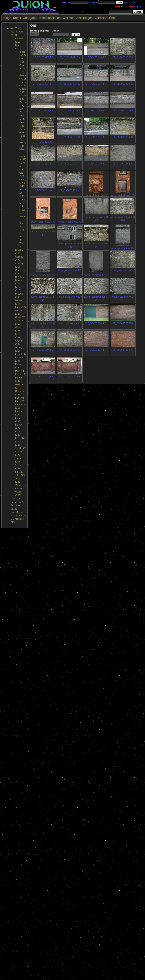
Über (112, 18)
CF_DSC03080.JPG (96, 111)
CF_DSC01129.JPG (96, 164)
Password (93, 3)
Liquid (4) (20, 354)
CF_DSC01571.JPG (123, 323)
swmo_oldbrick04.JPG (96, 195)
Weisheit (68, 18)
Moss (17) (21, 374)
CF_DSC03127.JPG (96, 84)
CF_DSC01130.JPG (70, 164)
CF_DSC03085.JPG (43, 111)
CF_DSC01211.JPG (96, 137)
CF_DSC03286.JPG (123, 57)
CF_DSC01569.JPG (43, 350)
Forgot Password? (130, 3)
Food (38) (20, 307)
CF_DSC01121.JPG (43, 376)
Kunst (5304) (14, 28)
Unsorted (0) (23, 237)
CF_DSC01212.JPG (70, 137)
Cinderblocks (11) (23, 75)
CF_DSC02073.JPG (43, 142)
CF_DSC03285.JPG (43, 84)
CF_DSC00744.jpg (123, 164)
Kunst (17, 18)
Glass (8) (20, 317)
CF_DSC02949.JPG (70, 57)
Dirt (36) (20, 277)
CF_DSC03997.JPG (43, 57)
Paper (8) (20, 398)
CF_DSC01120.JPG (70, 376)
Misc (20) (20, 371)
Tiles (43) (20, 475)
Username (66, 3)
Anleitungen (85, 18)
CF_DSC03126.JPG (123, 84)
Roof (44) (20, 438)
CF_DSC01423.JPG (123, 350)
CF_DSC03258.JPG (70, 84)
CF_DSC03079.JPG (123, 111)
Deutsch (121, 7)
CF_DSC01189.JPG (123, 137)
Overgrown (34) (23, 183)
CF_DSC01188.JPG (43, 164)
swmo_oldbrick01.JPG (70, 222)
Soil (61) (20, 472)
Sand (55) (21, 448)
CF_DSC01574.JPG (96, 323)
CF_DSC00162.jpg (43, 190)
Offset (55, 31)
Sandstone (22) (23, 203)
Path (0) (20, 401)
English (136, 7)
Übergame (30, 18)
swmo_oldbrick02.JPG (43, 222)
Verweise (101, 18)
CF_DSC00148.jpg (70, 190)
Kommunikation (50, 18)
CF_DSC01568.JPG (70, 350)
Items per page (40, 31)
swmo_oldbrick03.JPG (123, 195)
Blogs (7, 18)
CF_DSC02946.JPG (96, 57)
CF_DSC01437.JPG (96, 350)
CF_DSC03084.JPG (70, 111)
